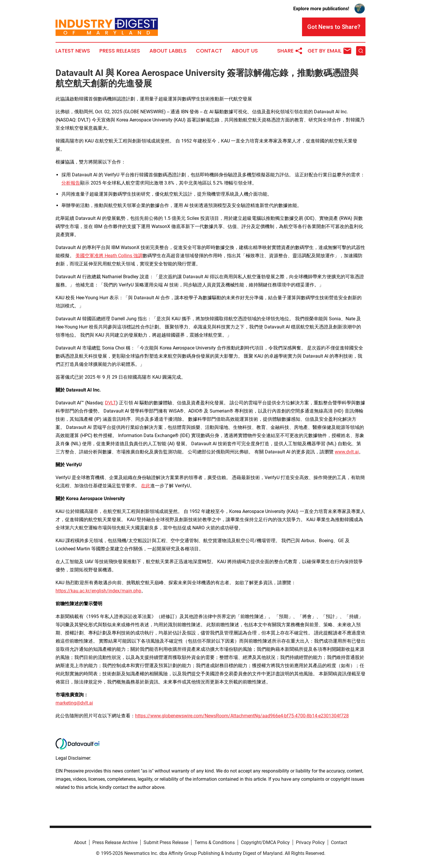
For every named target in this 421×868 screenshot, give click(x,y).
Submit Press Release (166, 842)
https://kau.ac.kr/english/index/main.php (98, 591)
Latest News (73, 51)
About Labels (168, 51)
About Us (245, 51)
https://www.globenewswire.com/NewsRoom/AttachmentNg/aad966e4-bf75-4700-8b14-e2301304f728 (242, 716)
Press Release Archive (115, 842)
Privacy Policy (310, 842)
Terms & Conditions (215, 842)
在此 (146, 486)
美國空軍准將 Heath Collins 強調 (109, 256)
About (80, 842)
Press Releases (120, 51)
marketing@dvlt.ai (74, 703)
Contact (209, 51)
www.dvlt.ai (347, 452)
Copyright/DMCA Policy (265, 842)
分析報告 (71, 183)
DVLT (111, 403)
